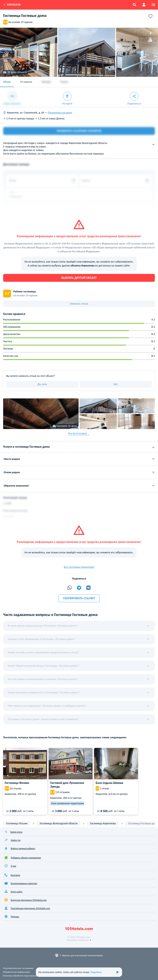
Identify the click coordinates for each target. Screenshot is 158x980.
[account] (144, 5)
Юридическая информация (16, 972)
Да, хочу (42, 384)
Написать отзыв (79, 304)
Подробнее (96, 972)
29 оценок (26, 82)
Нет (116, 384)
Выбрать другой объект (79, 278)
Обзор (7, 82)
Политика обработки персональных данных (25, 976)
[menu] (153, 5)
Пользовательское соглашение (18, 968)
